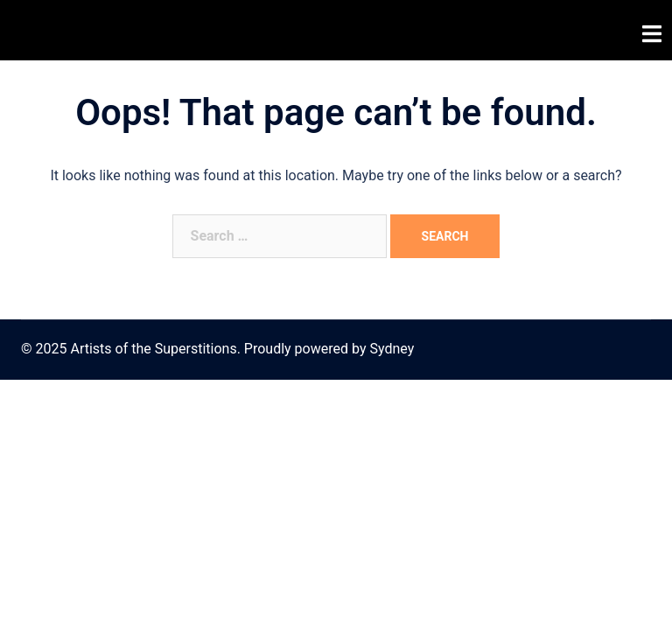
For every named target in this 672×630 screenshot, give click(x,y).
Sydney (392, 349)
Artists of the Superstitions (148, 30)
